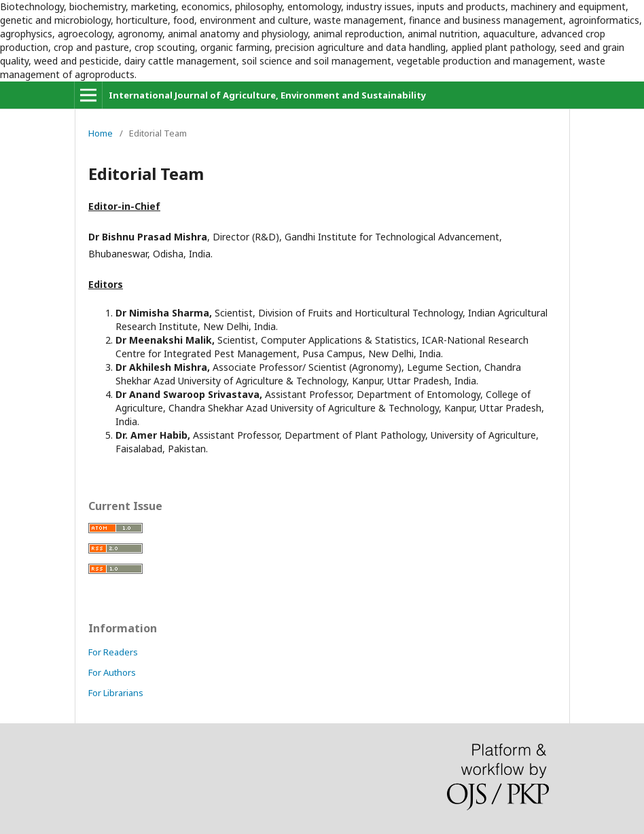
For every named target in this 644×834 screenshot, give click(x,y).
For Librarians (116, 693)
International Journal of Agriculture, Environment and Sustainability (267, 95)
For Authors (112, 672)
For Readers (113, 652)
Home (101, 133)
